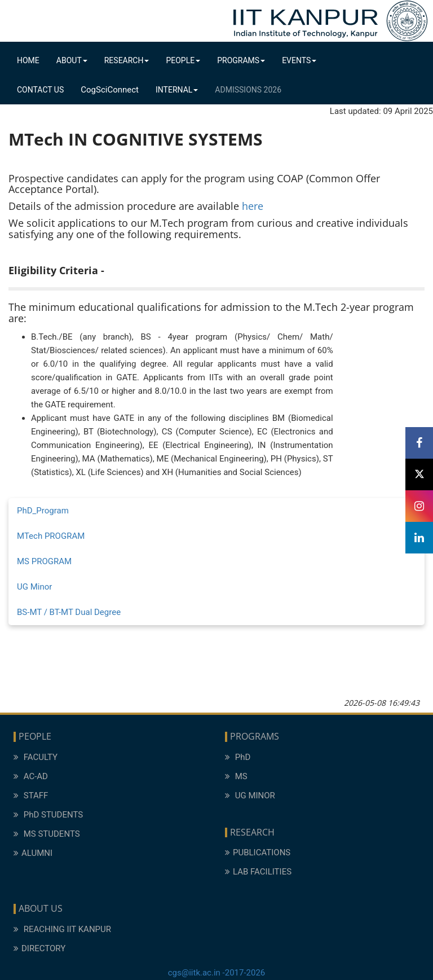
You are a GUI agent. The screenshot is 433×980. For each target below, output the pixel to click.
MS (236, 776)
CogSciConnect (110, 90)
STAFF (31, 796)
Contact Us (40, 90)
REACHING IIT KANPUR (62, 929)
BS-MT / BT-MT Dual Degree (69, 612)
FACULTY (36, 757)
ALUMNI (33, 853)
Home (28, 60)
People (183, 60)
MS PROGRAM (44, 561)
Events (299, 60)
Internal (177, 90)
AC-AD (31, 776)
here (253, 206)
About (72, 60)
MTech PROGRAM (51, 536)
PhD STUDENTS (48, 815)
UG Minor (34, 587)
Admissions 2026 (248, 90)
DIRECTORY (39, 948)
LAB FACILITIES (258, 872)
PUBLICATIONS (258, 852)
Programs (241, 60)
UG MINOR (250, 796)
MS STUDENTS (47, 834)
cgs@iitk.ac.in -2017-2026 (217, 973)
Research (127, 60)
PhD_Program (43, 511)
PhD (238, 757)
